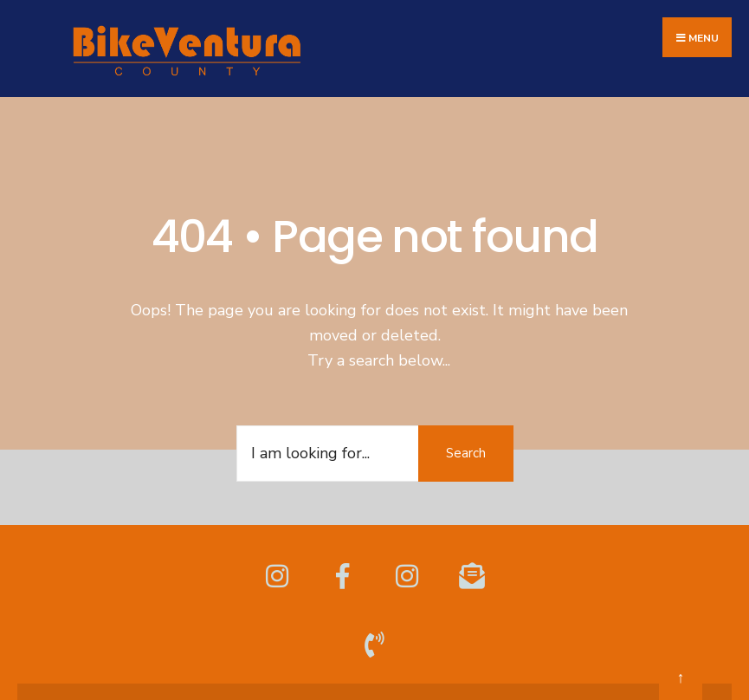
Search (466, 453)
